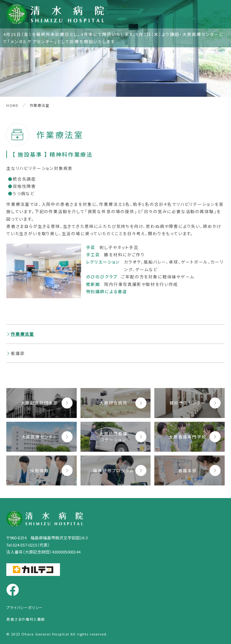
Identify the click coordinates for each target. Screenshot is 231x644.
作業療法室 (22, 334)
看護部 (18, 353)
